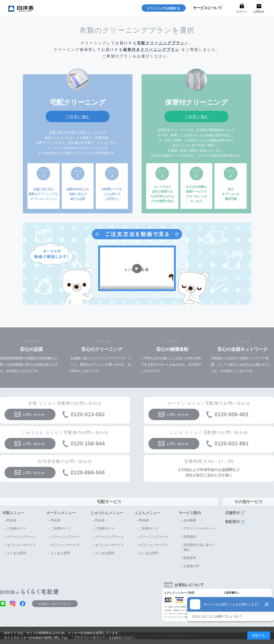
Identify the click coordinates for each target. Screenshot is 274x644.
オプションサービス (21, 545)
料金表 (12, 520)
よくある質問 (16, 553)
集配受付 (232, 522)
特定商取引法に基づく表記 (199, 547)
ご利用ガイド (16, 528)
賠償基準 (190, 558)
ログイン (242, 12)
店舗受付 (232, 513)
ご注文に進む (78, 117)
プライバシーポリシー (199, 528)
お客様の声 (191, 566)
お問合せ (259, 12)
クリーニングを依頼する (164, 8)
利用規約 (190, 537)
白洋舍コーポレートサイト (55, 604)
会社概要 (190, 520)
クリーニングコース (21, 537)
